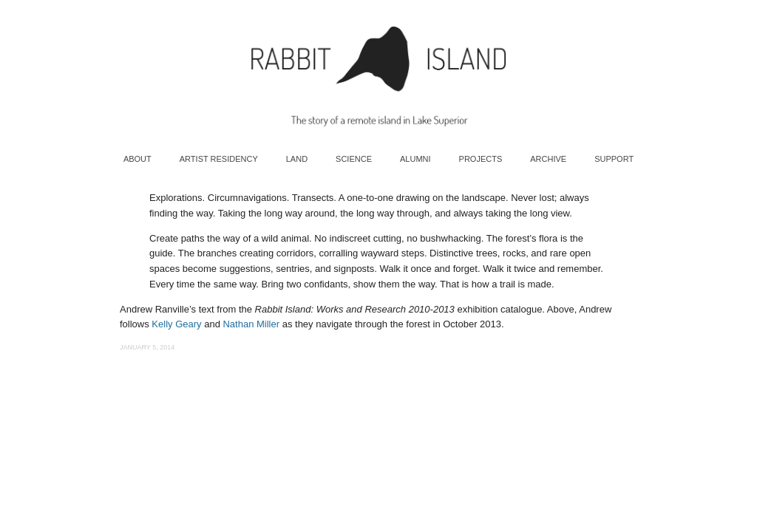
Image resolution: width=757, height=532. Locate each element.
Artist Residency (219, 159)
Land (297, 159)
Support (614, 159)
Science (354, 159)
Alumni (415, 159)
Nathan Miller (251, 324)
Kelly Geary (176, 324)
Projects (481, 159)
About (138, 159)
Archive (548, 159)
